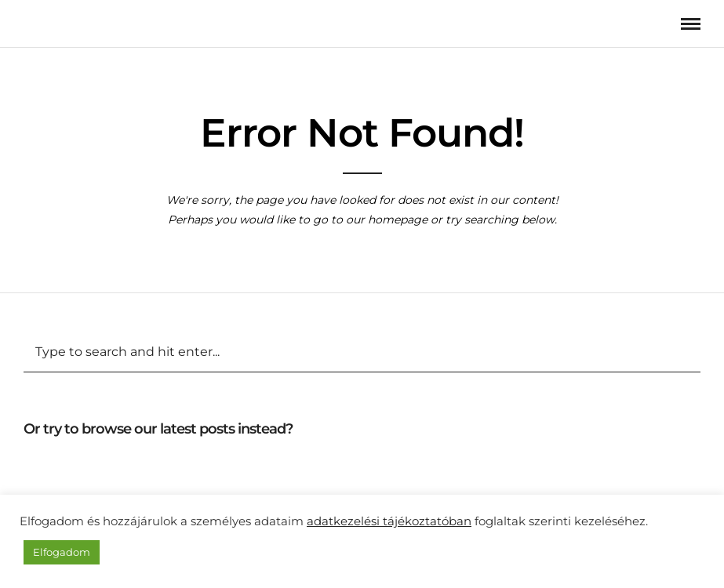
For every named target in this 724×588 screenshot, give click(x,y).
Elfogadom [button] (62, 552)
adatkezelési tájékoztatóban (389, 521)
